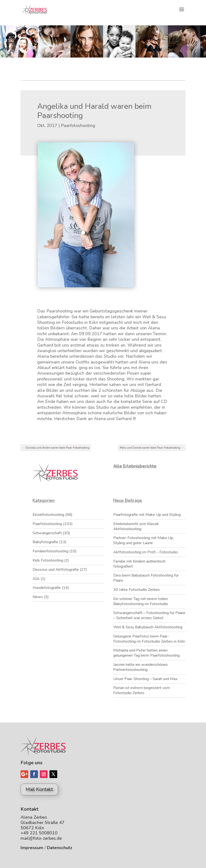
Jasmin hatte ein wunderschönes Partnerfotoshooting (141, 667)
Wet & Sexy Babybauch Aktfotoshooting (148, 627)
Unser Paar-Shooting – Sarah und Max (145, 679)
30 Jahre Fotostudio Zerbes (137, 590)
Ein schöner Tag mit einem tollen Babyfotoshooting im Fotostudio (141, 601)
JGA (36, 579)
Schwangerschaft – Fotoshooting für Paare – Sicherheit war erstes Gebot (149, 615)
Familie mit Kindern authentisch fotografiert (139, 564)
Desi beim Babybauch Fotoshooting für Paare (146, 578)
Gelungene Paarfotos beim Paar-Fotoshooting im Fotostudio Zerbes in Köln (149, 639)
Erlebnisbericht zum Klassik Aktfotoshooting (136, 526)
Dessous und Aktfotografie (56, 570)
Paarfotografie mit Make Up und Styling (147, 515)
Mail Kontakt (39, 789)
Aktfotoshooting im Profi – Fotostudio (146, 552)
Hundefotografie (47, 588)
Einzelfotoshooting (48, 515)
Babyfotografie (45, 542)
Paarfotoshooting (78, 126)
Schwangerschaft (47, 533)
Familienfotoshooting (50, 551)
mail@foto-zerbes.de (41, 838)
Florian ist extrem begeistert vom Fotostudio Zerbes (142, 690)
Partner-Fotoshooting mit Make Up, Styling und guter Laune (144, 540)
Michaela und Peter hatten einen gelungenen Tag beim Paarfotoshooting (146, 653)
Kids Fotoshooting (48, 560)
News (38, 597)
